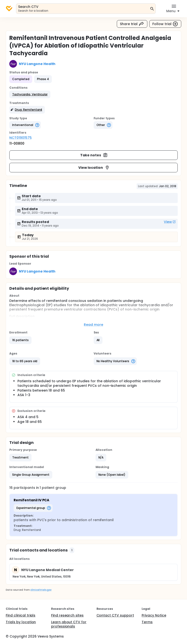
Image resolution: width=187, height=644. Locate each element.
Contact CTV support (115, 615)
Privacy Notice (154, 615)
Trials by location (21, 622)
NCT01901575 (21, 138)
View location (94, 168)
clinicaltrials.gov (41, 590)
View (170, 222)
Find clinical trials (21, 615)
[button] (30, 94)
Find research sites (67, 615)
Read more (93, 325)
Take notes (94, 155)
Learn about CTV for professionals (69, 624)
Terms (147, 622)
